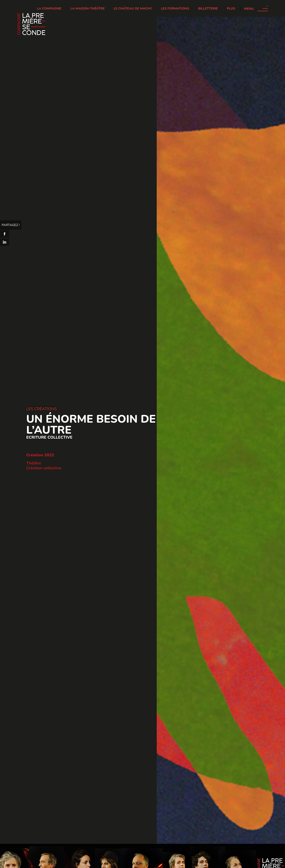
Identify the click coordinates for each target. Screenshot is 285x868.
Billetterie (208, 9)
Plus (231, 9)
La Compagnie (49, 9)
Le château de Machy (133, 9)
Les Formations (175, 9)
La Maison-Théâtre (88, 9)
